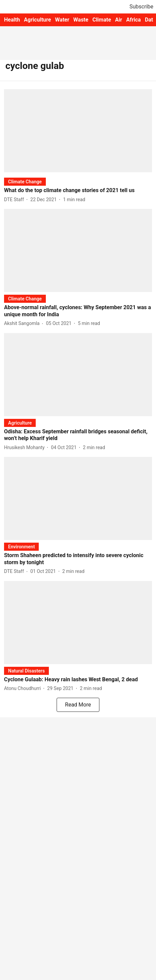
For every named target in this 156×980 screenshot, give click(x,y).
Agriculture (37, 20)
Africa (133, 20)
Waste (81, 20)
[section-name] (25, 182)
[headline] (78, 191)
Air (119, 20)
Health (12, 20)
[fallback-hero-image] (78, 131)
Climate (102, 20)
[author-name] (15, 200)
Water (62, 20)
